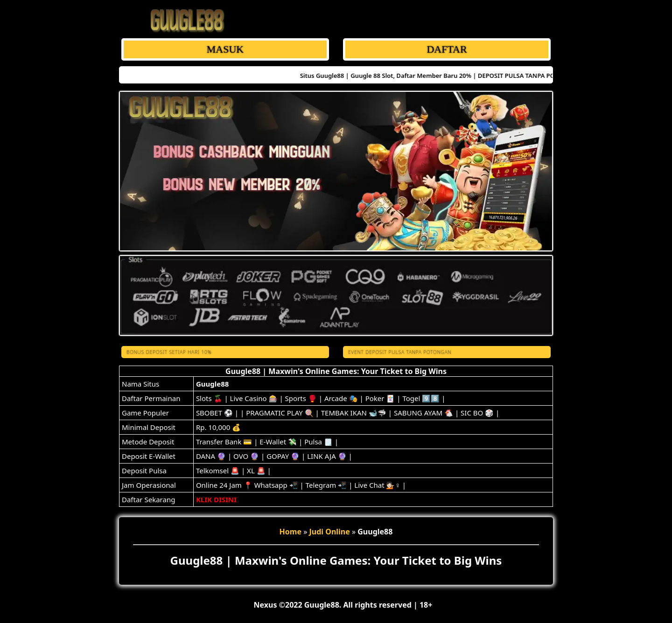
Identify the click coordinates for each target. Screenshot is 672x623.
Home (290, 532)
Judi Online (329, 532)
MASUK (225, 49)
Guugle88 (212, 384)
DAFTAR (447, 49)
